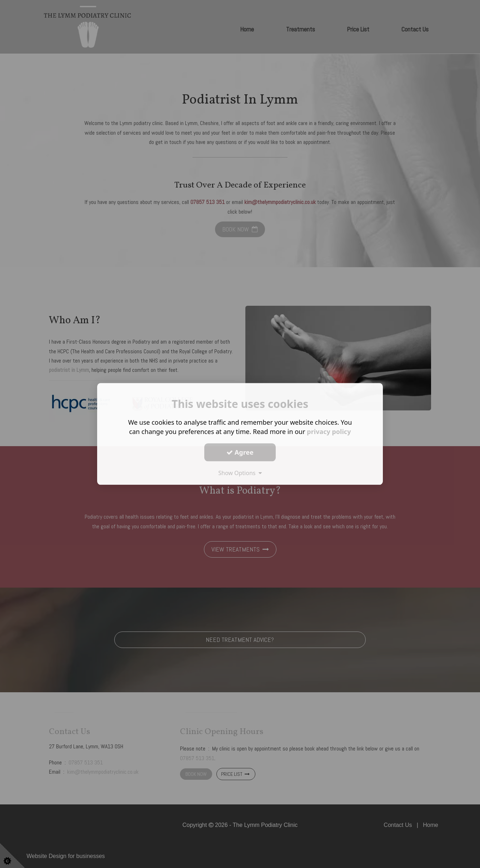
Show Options (240, 473)
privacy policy (329, 431)
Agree (240, 452)
